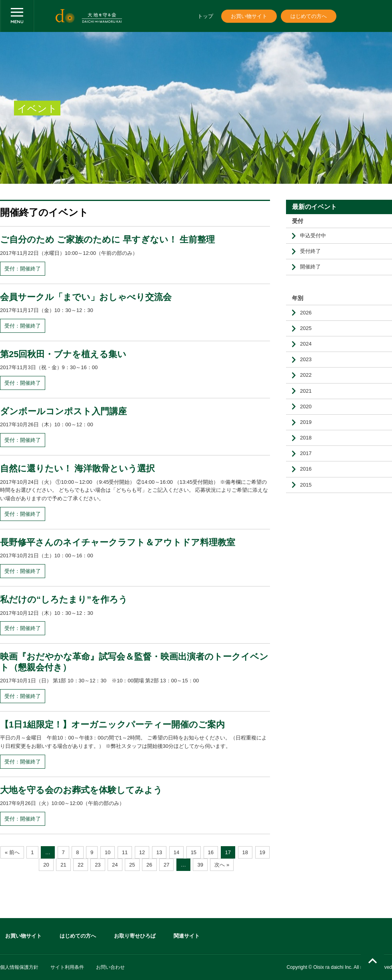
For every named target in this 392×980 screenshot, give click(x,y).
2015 (306, 485)
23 (98, 865)
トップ (205, 16)
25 (132, 865)
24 (115, 865)
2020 (306, 407)
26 (149, 865)
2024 (306, 344)
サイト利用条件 (67, 967)
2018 (306, 438)
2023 (306, 359)
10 (108, 852)
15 (194, 852)
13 (159, 852)
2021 (306, 391)
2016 (306, 469)
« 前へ (12, 852)
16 (211, 852)
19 (262, 852)
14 (176, 852)
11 (125, 852)
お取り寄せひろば (135, 936)
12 (142, 852)
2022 (306, 375)
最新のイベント (314, 207)
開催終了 (310, 267)
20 (46, 865)
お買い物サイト (249, 16)
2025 (306, 328)
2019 (306, 422)
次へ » (222, 865)
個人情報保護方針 (19, 967)
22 (80, 865)
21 (63, 865)
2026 (306, 313)
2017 (306, 453)
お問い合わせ (110, 967)
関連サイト (187, 936)
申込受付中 (313, 236)
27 (166, 865)
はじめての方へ (309, 16)
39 (200, 865)
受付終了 (310, 251)
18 (245, 852)
